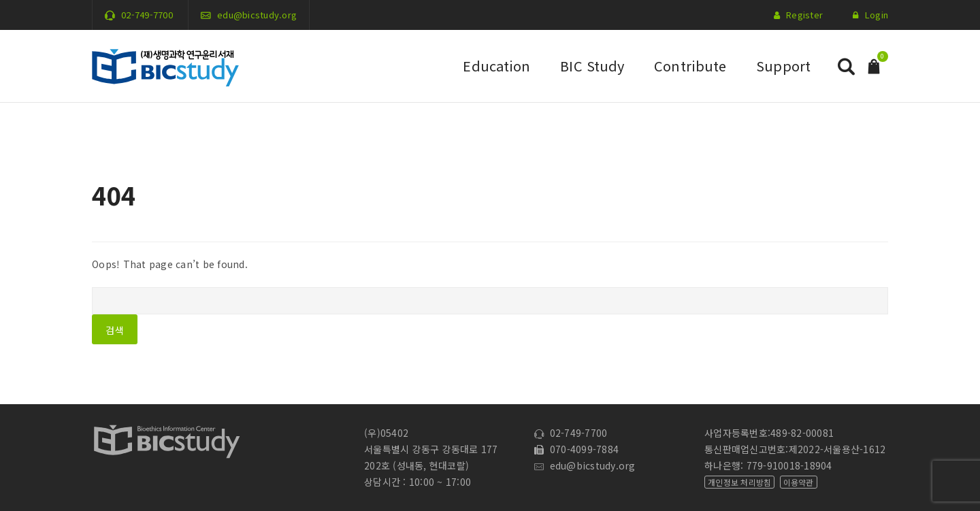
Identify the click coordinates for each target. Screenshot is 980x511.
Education (496, 66)
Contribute (690, 66)
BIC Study (592, 66)
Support (783, 66)
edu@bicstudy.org (257, 15)
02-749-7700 (147, 15)
